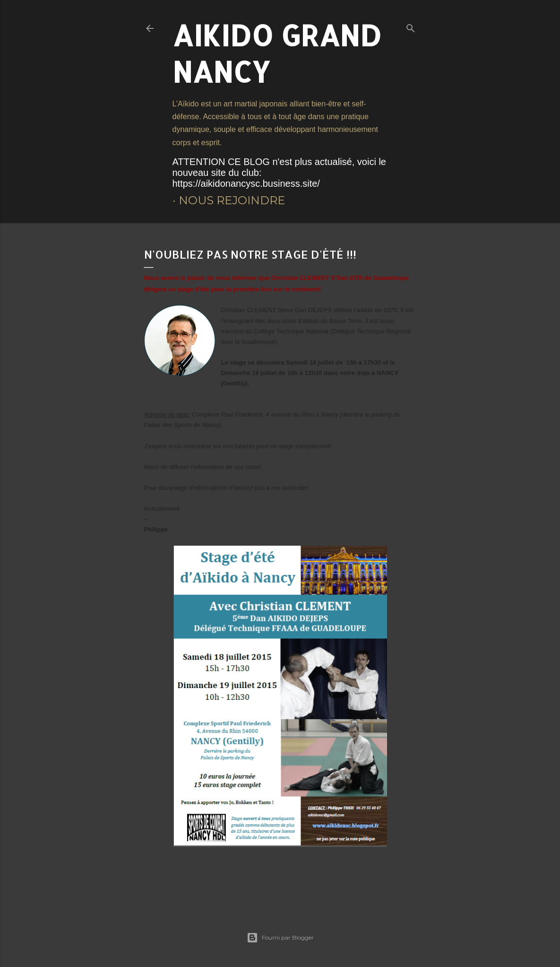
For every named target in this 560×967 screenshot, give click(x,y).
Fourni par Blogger (280, 938)
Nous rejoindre (232, 200)
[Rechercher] (411, 26)
